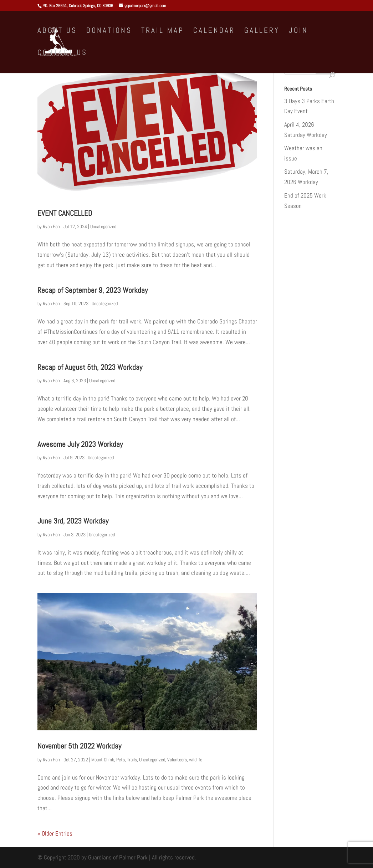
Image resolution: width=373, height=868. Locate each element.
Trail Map (163, 31)
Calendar (214, 31)
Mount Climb (103, 760)
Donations (109, 31)
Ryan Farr (52, 226)
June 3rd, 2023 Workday (73, 521)
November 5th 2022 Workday (79, 746)
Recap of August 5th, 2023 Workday (90, 367)
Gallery (262, 31)
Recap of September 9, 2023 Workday (93, 290)
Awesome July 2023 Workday (80, 444)
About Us (57, 31)
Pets (121, 760)
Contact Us (62, 53)
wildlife (196, 760)
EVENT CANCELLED (65, 213)
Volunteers (177, 760)
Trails (132, 760)
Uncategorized (103, 226)
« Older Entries (55, 833)
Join (298, 31)
